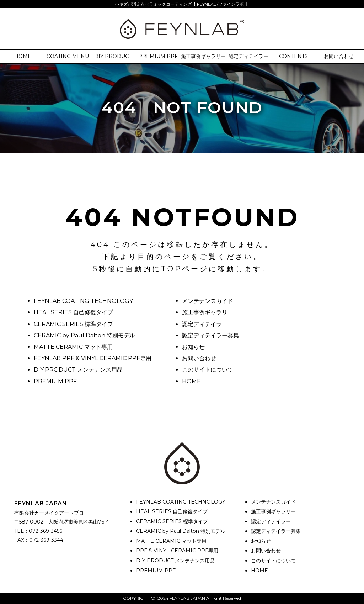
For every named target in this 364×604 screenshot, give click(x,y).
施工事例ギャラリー (203, 56)
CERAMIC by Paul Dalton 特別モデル (84, 335)
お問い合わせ (339, 56)
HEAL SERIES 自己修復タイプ (73, 312)
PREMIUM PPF (158, 56)
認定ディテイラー (248, 56)
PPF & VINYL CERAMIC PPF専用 (177, 551)
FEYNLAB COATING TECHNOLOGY (83, 301)
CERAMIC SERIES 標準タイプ (73, 324)
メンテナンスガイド (208, 301)
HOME (23, 56)
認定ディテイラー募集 (210, 335)
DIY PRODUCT (113, 56)
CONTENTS (293, 56)
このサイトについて (208, 370)
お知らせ (193, 347)
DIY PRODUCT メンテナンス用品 (78, 370)
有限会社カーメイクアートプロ (49, 513)
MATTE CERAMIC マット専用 (73, 347)
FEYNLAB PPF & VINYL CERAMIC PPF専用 (93, 358)
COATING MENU (68, 56)
